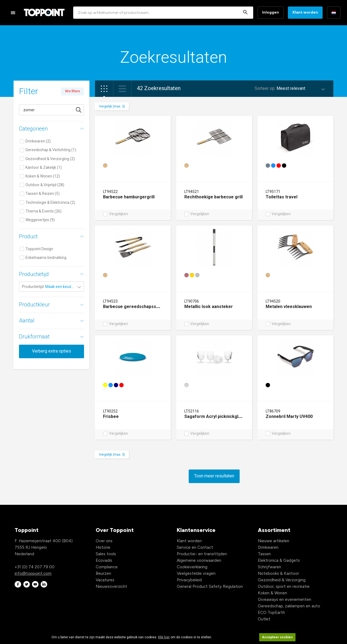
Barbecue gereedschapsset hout (137, 307)
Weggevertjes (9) (40, 220)
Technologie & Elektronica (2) (50, 202)
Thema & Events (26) (44, 211)
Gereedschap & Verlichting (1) (51, 150)
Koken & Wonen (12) (43, 176)
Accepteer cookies (277, 637)
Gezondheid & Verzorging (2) (50, 159)
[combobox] (163, 13)
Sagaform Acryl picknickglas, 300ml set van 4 (231, 416)
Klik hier (164, 637)
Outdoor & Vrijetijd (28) (45, 185)
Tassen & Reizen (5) (43, 193)
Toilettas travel (282, 197)
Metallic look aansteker (209, 307)
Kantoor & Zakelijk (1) (44, 167)
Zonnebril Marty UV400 (289, 416)
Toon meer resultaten (214, 476)
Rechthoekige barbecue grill (213, 197)
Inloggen (271, 12)
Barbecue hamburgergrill (129, 197)
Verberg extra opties (52, 351)
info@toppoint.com (33, 573)
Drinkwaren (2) (38, 141)
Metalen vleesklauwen (289, 307)
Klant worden (305, 12)
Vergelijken (118, 214)
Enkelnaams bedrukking (46, 258)
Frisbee (111, 416)
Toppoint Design (39, 249)
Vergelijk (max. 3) (112, 106)
